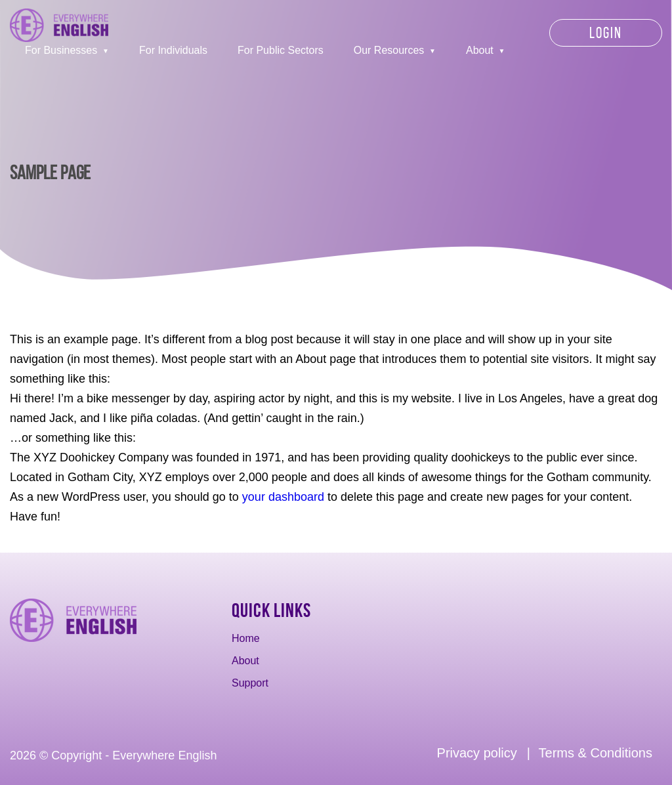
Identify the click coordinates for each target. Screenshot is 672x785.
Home (246, 638)
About (480, 50)
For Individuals (173, 50)
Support (250, 683)
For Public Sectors (281, 50)
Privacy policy (477, 753)
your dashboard (283, 497)
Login (606, 33)
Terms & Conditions (596, 753)
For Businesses (61, 50)
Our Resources (389, 50)
